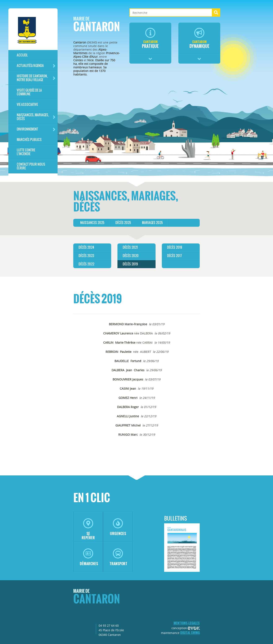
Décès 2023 (86, 256)
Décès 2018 (175, 247)
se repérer (88, 529)
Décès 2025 (123, 223)
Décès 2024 (86, 247)
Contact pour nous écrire (31, 166)
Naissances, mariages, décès (36, 117)
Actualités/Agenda (36, 66)
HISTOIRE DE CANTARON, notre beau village (36, 78)
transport (118, 557)
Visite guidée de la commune (29, 92)
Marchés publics (29, 140)
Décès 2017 (174, 256)
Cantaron (97, 25)
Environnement (36, 129)
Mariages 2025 (152, 223)
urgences (118, 527)
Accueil (22, 55)
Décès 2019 (130, 264)
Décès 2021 (130, 247)
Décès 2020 (131, 256)
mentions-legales (187, 623)
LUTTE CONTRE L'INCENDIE (26, 152)
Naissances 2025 (92, 223)
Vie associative (27, 104)
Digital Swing (190, 633)
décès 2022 (86, 264)
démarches (89, 557)
